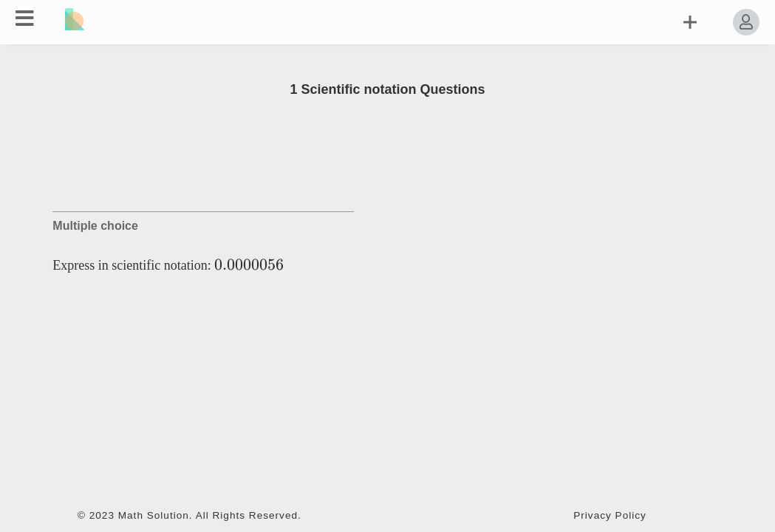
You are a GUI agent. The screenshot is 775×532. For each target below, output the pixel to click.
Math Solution (154, 515)
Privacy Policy (610, 515)
